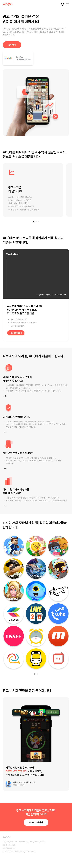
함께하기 (36, 822)
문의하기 (12, 45)
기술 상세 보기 (16, 333)
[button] (34, 221)
